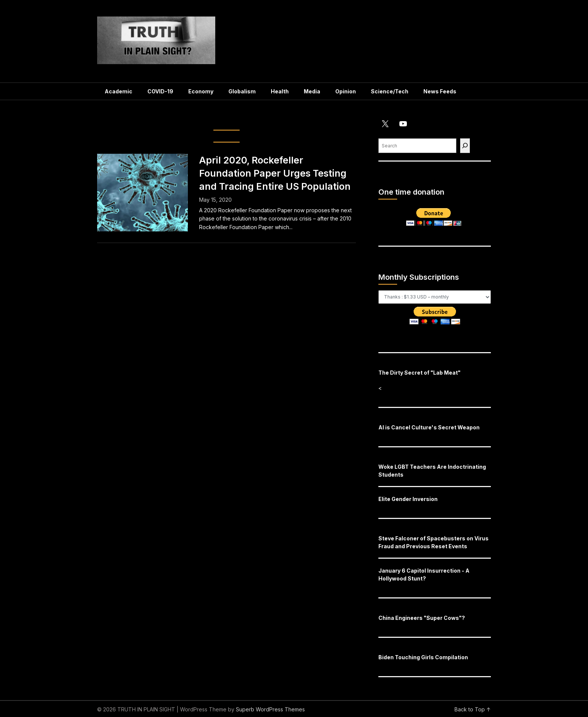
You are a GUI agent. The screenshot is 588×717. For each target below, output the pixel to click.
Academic (118, 91)
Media (312, 91)
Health (280, 91)
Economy (201, 91)
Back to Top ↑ (473, 709)
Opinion (346, 91)
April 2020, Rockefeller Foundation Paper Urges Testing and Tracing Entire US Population (275, 173)
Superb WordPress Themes (270, 709)
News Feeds (440, 91)
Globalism (242, 91)
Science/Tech (390, 91)
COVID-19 (160, 91)
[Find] (465, 146)
